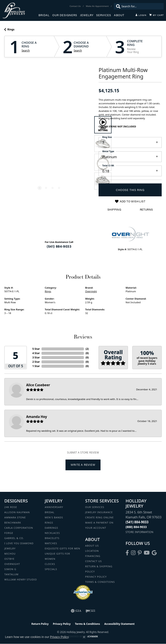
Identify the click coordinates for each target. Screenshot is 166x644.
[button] (141, 15)
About (119, 15)
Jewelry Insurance (99, 512)
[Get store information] (140, 532)
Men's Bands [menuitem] (54, 517)
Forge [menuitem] (9, 533)
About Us (92, 546)
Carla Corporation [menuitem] (19, 528)
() (87, 349)
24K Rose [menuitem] (11, 507)
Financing (93, 556)
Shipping (114, 209)
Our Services (95, 507)
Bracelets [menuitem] (52, 538)
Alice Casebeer (38, 385)
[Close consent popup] (84, 637)
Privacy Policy (96, 577)
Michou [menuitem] (10, 554)
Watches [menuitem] (51, 543)
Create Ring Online (99, 517)
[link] (76, 6)
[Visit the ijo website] (90, 611)
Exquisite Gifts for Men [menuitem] (62, 548)
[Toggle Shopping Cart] (156, 15)
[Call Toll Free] (136, 527)
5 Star (36, 349)
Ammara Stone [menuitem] (15, 517)
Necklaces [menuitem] (52, 533)
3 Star (36, 357)
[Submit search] (117, 6)
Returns (146, 209)
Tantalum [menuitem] (11, 574)
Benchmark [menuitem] (13, 523)
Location (92, 551)
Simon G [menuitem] (10, 569)
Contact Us (93, 561)
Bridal (44, 15)
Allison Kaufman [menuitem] (17, 512)
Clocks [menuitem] (50, 564)
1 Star (36, 366)
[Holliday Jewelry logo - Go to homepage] (20, 10)
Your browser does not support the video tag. (49, 124)
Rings (11, 29)
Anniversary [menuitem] (54, 507)
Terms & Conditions (100, 582)
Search (26, 51)
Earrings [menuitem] (51, 528)
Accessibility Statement (119, 624)
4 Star (36, 353)
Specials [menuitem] (51, 569)
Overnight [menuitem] (12, 564)
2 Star (36, 362)
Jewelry (87, 15)
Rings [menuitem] (49, 523)
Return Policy (40, 624)
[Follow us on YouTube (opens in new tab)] (147, 553)
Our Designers (65, 15)
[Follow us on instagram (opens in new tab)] (133, 553)
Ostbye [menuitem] (9, 559)
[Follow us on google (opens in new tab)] (154, 553)
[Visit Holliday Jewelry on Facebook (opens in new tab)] (127, 553)
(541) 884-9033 (59, 246)
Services (104, 15)
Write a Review (83, 465)
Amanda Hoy (37, 417)
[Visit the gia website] (76, 611)
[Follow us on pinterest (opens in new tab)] (140, 553)
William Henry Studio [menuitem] (21, 579)
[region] (49, 153)
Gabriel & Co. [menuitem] (14, 538)
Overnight (91, 291)
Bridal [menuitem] (50, 512)
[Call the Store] (137, 522)
